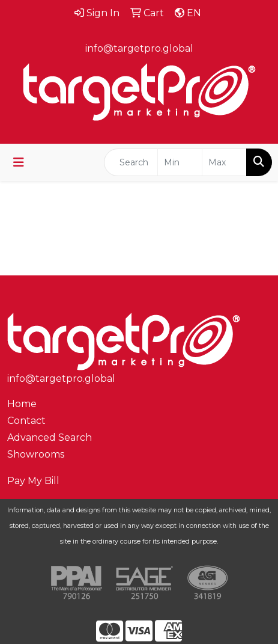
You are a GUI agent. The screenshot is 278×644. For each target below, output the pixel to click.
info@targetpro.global (139, 48)
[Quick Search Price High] (224, 162)
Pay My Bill (33, 481)
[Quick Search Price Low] (180, 162)
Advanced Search (50, 437)
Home (22, 404)
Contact (26, 421)
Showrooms (36, 454)
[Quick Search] (131, 162)
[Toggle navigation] (19, 162)
